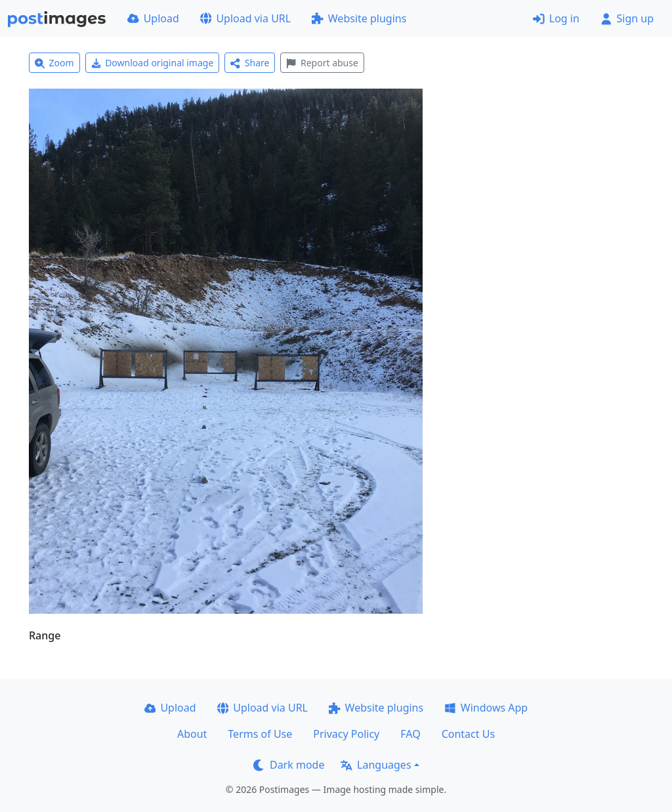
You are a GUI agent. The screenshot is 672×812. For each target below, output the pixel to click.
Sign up (627, 18)
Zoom (54, 63)
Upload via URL (245, 18)
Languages (376, 765)
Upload (153, 18)
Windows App (486, 708)
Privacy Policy (346, 734)
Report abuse (322, 63)
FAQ (410, 734)
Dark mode (289, 765)
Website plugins (359, 18)
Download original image (153, 63)
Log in (556, 18)
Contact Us (468, 734)
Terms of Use (260, 734)
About (192, 734)
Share (250, 63)
